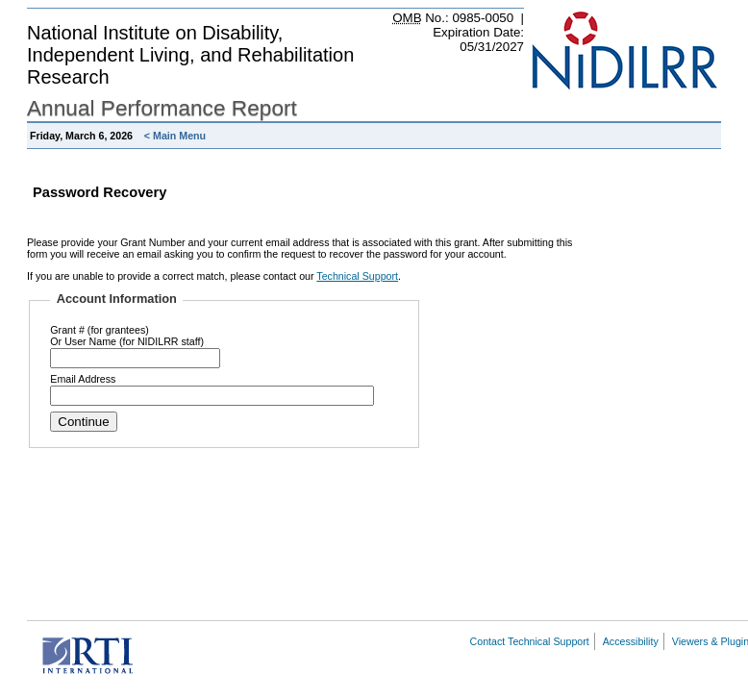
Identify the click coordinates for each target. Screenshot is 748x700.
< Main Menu (175, 136)
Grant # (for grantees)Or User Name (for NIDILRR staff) (127, 336)
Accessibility (631, 641)
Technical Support (357, 276)
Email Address (83, 379)
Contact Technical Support (530, 641)
